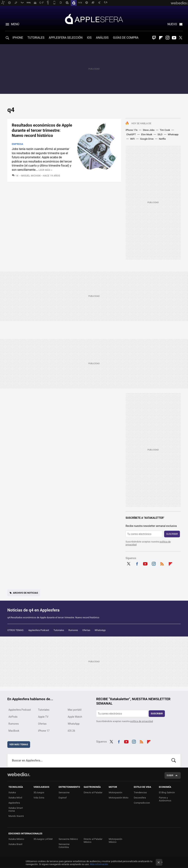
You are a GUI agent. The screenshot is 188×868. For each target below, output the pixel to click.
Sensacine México (68, 839)
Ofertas (86, 630)
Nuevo (172, 24)
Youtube (174, 38)
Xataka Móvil (15, 798)
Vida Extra (39, 798)
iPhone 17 (44, 731)
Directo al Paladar (93, 792)
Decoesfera (140, 798)
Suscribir (172, 534)
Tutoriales (59, 630)
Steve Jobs (149, 130)
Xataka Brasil (15, 844)
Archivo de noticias (25, 593)
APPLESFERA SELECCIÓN (66, 38)
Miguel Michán (31, 176)
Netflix (162, 139)
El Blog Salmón (167, 792)
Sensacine (64, 792)
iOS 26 (72, 731)
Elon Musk (147, 134)
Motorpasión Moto (119, 798)
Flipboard (161, 38)
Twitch (154, 38)
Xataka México (16, 839)
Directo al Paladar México (93, 840)
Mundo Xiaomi (16, 816)
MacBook (14, 731)
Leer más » (45, 170)
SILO (160, 134)
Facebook (137, 563)
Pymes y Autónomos (165, 799)
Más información (99, 864)
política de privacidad (142, 721)
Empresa (17, 144)
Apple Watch (75, 717)
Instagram (167, 38)
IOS (89, 38)
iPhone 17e (132, 130)
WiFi (132, 139)
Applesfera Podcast (39, 630)
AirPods (13, 717)
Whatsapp (173, 134)
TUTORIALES (36, 38)
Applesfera (94, 19)
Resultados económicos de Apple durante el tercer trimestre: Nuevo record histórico (42, 130)
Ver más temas (19, 744)
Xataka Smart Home (16, 809)
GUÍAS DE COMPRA (126, 38)
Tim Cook (165, 130)
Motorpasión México (115, 840)
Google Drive (147, 139)
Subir (170, 775)
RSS (162, 563)
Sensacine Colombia (64, 846)
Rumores (73, 630)
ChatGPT (131, 134)
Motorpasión (115, 792)
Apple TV (43, 717)
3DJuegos (39, 792)
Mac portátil (75, 710)
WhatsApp (100, 630)
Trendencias (140, 792)
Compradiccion (142, 803)
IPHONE (18, 38)
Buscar (174, 761)
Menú (15, 24)
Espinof (63, 798)
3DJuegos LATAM (43, 839)
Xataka (12, 792)
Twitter (181, 38)
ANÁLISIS (102, 38)
